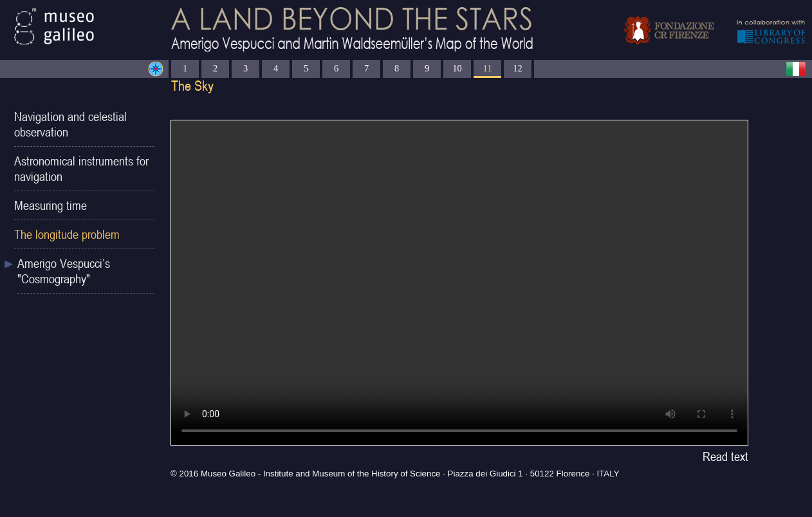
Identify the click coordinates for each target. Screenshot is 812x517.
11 (488, 68)
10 (457, 68)
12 (517, 68)
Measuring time (51, 205)
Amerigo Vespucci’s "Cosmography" (64, 271)
